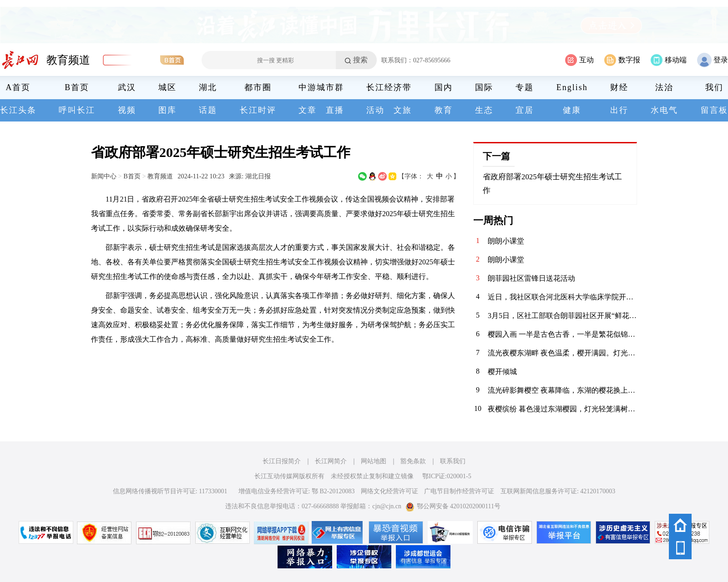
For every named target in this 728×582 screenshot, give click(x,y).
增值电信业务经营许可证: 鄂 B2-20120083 (297, 491)
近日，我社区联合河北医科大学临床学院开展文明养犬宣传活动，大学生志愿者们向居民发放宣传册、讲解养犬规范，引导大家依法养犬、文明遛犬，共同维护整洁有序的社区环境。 (562, 297)
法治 (664, 87)
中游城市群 (321, 87)
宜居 (525, 110)
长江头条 (18, 110)
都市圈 (258, 87)
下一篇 (496, 156)
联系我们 (453, 461)
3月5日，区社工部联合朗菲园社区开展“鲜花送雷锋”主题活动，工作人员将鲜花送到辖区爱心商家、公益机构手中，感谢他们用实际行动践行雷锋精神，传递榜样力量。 (562, 316)
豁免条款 (413, 461)
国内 (444, 87)
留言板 (714, 110)
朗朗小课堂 (506, 241)
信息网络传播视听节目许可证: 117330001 (170, 491)
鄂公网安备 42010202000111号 (453, 506)
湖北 (208, 87)
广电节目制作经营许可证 (459, 491)
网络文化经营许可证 (389, 491)
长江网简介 (331, 461)
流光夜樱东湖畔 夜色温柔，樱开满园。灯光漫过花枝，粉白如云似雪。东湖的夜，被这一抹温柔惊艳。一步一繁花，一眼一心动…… (562, 353)
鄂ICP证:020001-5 (447, 476)
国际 (484, 87)
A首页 (18, 87)
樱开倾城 (502, 372)
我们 (714, 87)
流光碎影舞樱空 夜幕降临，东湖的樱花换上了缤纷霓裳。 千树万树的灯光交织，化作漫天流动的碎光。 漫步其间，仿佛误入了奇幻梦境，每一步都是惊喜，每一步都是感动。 (562, 390)
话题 (208, 110)
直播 (335, 110)
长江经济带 (389, 87)
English (572, 87)
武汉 (127, 87)
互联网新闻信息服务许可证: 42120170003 (558, 491)
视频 (127, 110)
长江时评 (258, 110)
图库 (167, 110)
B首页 (77, 87)
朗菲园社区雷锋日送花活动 (531, 278)
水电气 (664, 110)
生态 (484, 110)
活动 (375, 110)
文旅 (403, 110)
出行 (619, 110)
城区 (167, 87)
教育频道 (68, 60)
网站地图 (374, 461)
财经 (619, 87)
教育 (444, 110)
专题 (525, 87)
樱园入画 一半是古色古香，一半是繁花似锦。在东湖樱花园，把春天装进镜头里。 (562, 334)
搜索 (360, 60)
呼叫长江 (77, 110)
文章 (308, 110)
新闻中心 (104, 176)
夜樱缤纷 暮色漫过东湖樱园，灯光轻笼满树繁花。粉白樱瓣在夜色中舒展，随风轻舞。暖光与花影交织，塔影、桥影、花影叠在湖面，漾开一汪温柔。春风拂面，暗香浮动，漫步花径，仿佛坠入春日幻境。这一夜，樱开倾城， (562, 409)
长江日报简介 (282, 461)
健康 (572, 110)
